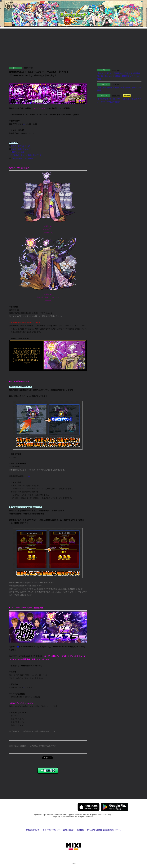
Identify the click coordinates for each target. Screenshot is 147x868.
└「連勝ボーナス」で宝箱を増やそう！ (25, 155)
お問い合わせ (68, 830)
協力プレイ (56, 37)
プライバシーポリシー (51, 830)
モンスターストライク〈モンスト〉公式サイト (73, 15)
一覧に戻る (48, 770)
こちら (27, 476)
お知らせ (91, 37)
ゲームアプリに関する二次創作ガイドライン (104, 830)
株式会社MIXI (73, 847)
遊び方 (21, 37)
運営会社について (33, 830)
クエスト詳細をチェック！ (21, 149)
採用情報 (80, 830)
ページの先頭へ (134, 793)
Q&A (126, 37)
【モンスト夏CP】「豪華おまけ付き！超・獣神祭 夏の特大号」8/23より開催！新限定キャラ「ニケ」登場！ (120, 76)
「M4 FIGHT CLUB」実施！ (22, 158)
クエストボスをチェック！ (21, 146)
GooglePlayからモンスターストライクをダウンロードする (115, 807)
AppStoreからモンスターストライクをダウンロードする (89, 807)
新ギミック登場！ (19, 152)
